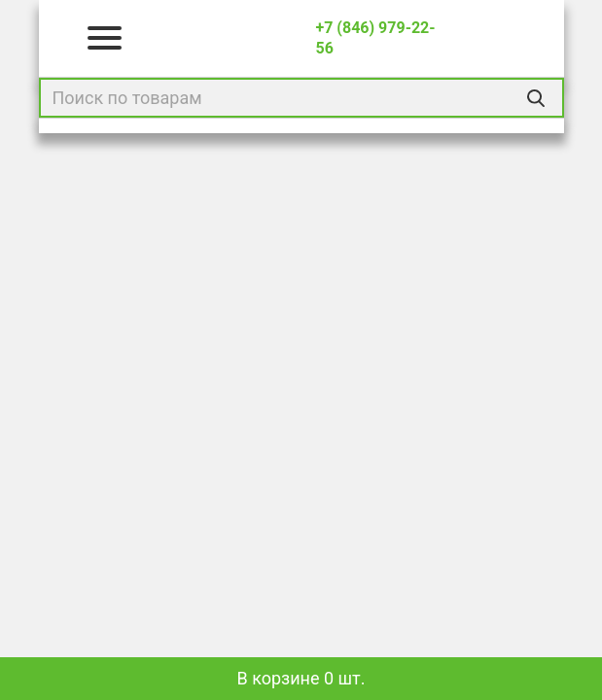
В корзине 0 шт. (301, 678)
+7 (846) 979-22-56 (375, 38)
